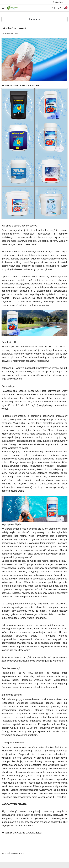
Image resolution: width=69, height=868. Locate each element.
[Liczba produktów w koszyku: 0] (65, 8)
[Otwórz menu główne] (3, 8)
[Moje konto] (59, 2)
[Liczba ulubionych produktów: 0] (59, 8)
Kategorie (34, 19)
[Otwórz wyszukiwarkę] (54, 8)
